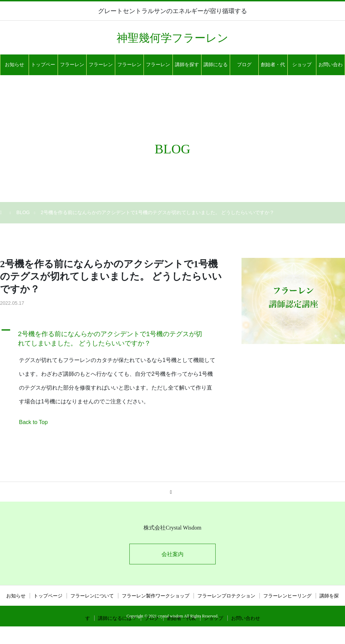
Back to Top (33, 422)
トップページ (43, 69)
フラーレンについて (72, 69)
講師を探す (187, 65)
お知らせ (14, 65)
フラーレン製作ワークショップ (101, 69)
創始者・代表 (273, 69)
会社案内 (172, 554)
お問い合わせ (331, 69)
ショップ (302, 65)
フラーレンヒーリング (158, 69)
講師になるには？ (216, 69)
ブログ (244, 65)
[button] (112, 337)
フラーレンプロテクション (129, 69)
